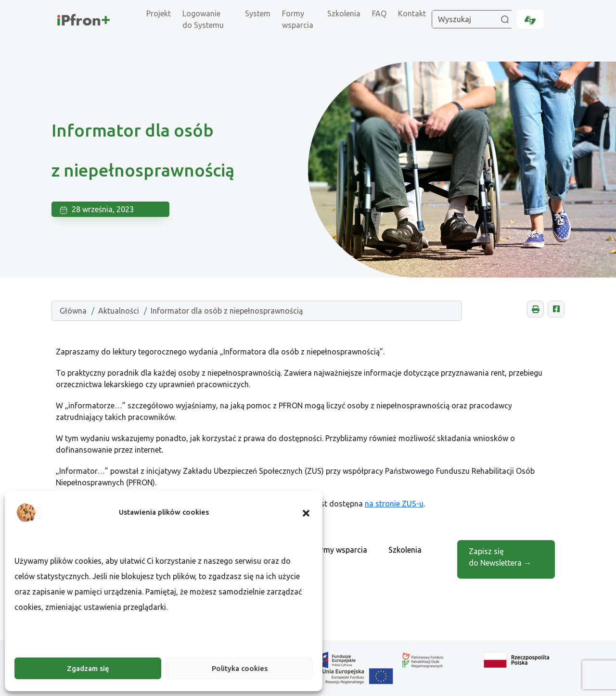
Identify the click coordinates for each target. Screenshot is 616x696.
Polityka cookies (240, 668)
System (258, 13)
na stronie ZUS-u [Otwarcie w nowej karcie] (394, 504)
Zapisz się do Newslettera (500, 557)
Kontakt (412, 13)
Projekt (159, 13)
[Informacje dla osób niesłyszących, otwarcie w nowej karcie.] (530, 19)
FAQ (379, 13)
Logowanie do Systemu (203, 19)
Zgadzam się (88, 668)
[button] (306, 512)
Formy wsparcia (298, 19)
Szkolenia (344, 13)
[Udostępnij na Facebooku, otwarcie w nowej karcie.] (556, 309)
